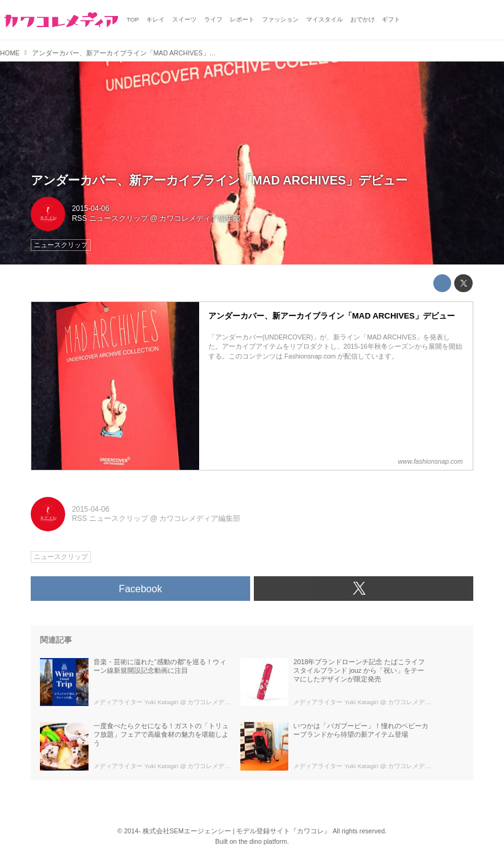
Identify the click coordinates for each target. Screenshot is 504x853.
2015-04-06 (91, 208)
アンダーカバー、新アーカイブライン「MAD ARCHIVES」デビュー (219, 180)
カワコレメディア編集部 (200, 218)
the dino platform (263, 841)
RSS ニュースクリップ (110, 218)
